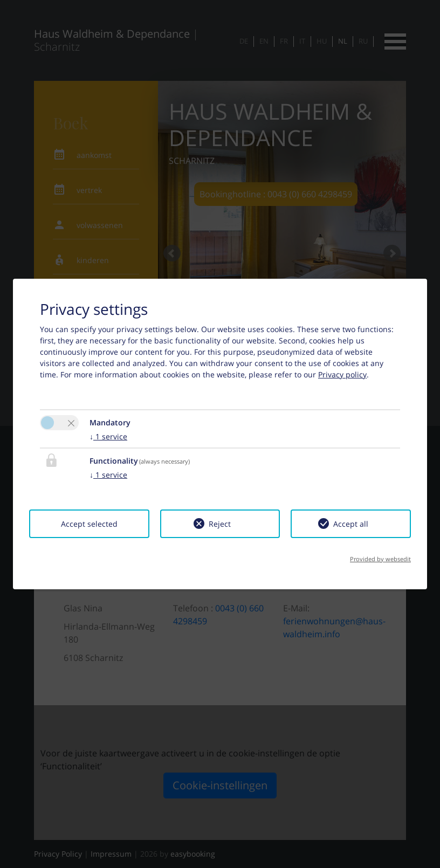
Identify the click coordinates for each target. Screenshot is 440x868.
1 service (108, 436)
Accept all (351, 524)
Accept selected (89, 524)
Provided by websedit (380, 559)
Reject (220, 524)
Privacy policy (342, 374)
